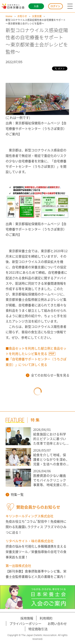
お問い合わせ (57, 623)
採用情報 (27, 618)
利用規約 (46, 618)
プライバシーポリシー (25, 623)
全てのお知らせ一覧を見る (48, 375)
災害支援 (37, 16)
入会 (36, 6)
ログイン (55, 6)
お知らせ (22, 16)
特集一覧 (15, 494)
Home (9, 16)
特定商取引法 (38, 629)
